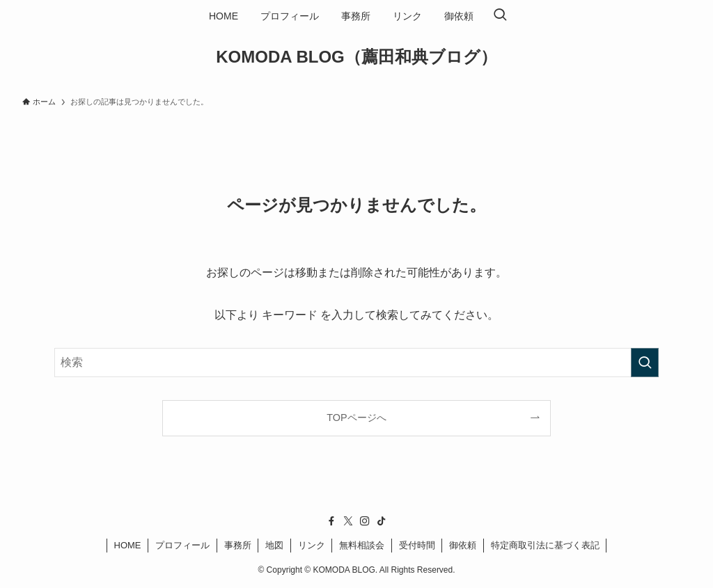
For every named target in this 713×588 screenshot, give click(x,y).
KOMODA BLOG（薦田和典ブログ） (356, 57)
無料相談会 (362, 545)
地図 (274, 545)
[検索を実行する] (645, 363)
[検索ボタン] (500, 16)
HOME (128, 545)
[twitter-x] (348, 521)
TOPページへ (356, 418)
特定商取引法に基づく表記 (545, 545)
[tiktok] (382, 521)
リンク (312, 545)
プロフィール (182, 545)
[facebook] (331, 521)
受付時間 (417, 545)
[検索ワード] (356, 363)
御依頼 (463, 545)
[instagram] (365, 521)
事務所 (238, 545)
